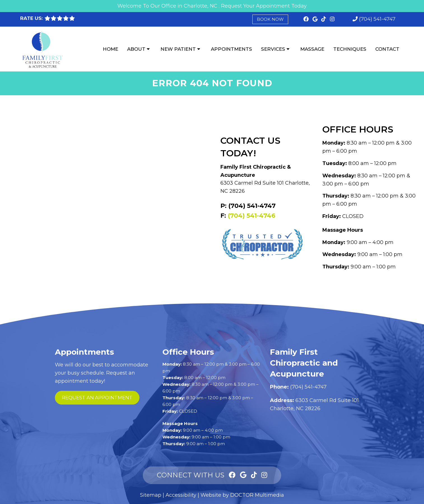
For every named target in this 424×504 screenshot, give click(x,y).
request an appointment (97, 398)
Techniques (350, 49)
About (136, 49)
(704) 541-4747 (377, 19)
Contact (387, 49)
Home (110, 49)
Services (273, 49)
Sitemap (151, 495)
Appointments (231, 49)
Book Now (270, 19)
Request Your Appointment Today (264, 6)
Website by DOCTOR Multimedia (242, 495)
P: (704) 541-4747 (248, 206)
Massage (312, 49)
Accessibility (181, 495)
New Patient (178, 49)
